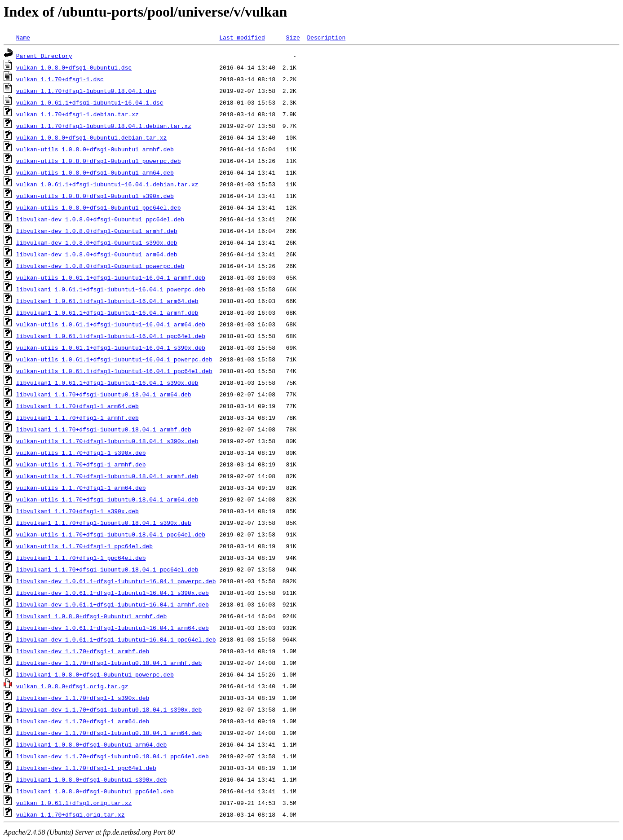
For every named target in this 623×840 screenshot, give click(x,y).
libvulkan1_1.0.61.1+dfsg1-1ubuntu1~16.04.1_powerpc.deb (111, 289)
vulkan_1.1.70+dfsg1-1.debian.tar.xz (77, 114)
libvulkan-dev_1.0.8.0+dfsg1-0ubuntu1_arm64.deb (97, 254)
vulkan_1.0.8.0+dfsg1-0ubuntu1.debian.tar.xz (91, 137)
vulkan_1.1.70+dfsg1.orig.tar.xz (71, 814)
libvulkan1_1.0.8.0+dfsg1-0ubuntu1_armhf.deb (91, 616)
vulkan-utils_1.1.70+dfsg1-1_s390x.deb (81, 453)
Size (293, 37)
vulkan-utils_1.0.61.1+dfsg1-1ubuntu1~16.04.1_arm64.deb (111, 324)
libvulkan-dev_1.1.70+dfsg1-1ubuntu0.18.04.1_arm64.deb (109, 733)
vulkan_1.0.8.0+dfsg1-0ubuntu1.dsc (74, 67)
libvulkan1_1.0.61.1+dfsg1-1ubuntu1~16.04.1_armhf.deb (107, 312)
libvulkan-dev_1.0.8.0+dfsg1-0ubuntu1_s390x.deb (97, 242)
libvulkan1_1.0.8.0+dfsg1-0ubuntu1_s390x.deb (91, 779)
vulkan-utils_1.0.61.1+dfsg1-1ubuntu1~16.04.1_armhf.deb (111, 277)
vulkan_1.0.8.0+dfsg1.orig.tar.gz (72, 686)
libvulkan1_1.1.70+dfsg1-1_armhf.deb (77, 418)
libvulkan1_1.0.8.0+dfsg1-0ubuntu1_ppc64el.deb (95, 791)
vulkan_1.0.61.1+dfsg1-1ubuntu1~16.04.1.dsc (90, 102)
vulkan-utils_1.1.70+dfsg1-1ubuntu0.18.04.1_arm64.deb (107, 499)
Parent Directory (44, 56)
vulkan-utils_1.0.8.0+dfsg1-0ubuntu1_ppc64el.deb (99, 207)
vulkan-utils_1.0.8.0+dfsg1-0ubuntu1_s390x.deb (95, 196)
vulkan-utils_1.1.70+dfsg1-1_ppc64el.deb (84, 546)
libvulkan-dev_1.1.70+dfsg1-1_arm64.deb (83, 721)
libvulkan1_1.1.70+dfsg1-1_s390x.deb (77, 511)
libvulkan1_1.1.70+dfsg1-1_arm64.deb (77, 406)
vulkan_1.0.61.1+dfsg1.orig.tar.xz (74, 803)
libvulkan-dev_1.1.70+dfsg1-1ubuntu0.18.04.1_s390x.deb (109, 709)
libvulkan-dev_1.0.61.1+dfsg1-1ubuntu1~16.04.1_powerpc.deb (116, 581)
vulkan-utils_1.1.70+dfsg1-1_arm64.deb (81, 488)
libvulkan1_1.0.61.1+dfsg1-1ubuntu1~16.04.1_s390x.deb (107, 383)
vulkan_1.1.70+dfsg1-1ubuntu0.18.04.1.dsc (86, 91)
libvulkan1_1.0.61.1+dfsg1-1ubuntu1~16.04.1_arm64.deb (107, 301)
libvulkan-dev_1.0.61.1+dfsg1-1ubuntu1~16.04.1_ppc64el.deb (116, 639)
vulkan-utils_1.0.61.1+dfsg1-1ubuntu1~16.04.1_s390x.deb (111, 347)
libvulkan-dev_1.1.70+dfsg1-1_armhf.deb (83, 651)
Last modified (242, 37)
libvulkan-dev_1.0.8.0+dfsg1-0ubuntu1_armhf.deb (97, 231)
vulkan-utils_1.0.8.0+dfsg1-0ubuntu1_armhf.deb (95, 149)
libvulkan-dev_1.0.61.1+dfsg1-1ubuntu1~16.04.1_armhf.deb (113, 604)
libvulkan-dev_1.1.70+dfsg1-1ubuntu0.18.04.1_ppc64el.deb (113, 756)
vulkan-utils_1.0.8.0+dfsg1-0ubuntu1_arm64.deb (95, 172)
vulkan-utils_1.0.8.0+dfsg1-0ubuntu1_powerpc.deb (99, 161)
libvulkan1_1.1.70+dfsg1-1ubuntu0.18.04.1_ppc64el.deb (107, 569)
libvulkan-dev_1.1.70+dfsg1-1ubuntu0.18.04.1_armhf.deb (109, 663)
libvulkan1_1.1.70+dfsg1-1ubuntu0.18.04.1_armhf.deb (104, 429)
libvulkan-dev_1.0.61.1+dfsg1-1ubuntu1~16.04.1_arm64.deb (113, 628)
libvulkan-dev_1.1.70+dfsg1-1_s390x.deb (83, 698)
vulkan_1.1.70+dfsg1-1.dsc (60, 79)
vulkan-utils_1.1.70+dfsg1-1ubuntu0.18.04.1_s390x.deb (107, 441)
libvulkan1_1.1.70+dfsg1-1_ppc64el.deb (81, 558)
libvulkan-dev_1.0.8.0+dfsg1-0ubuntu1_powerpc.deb (100, 266)
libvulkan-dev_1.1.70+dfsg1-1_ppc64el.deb (86, 768)
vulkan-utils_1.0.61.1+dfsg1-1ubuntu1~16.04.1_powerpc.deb (114, 359)
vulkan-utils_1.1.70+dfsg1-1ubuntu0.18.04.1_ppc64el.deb (111, 534)
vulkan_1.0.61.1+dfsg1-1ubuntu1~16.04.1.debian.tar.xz (107, 184)
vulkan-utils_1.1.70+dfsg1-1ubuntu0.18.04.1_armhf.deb (107, 476)
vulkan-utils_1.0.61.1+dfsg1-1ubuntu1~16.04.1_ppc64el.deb (114, 371)
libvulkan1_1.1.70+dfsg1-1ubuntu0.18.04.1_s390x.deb (104, 523)
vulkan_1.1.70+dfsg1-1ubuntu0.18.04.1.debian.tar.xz (104, 126)
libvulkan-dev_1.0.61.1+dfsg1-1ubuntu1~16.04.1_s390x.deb (113, 593)
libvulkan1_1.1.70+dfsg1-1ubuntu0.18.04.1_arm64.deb (104, 394)
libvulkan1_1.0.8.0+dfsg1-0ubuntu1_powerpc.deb (95, 674)
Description (326, 37)
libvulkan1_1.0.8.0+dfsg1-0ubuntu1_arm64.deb (91, 744)
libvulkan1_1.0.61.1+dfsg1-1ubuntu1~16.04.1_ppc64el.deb (111, 336)
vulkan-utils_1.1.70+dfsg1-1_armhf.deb (81, 464)
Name (23, 37)
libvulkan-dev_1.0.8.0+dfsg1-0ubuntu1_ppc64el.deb (100, 219)
